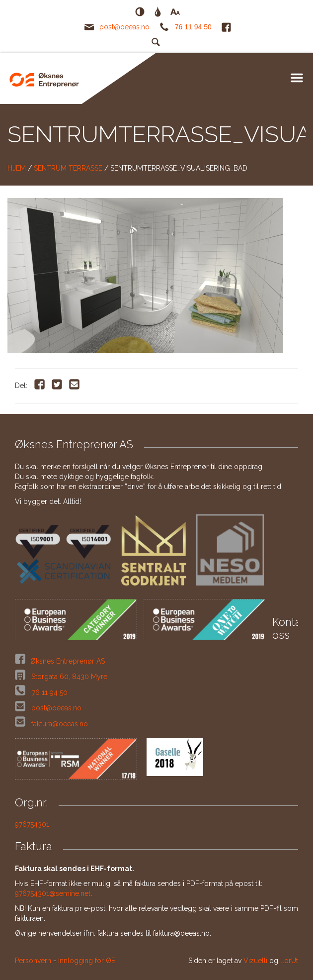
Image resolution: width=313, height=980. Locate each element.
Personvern (33, 961)
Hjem (17, 168)
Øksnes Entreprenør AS (68, 661)
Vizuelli (255, 961)
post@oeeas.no (124, 27)
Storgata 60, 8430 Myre (68, 677)
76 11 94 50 (193, 27)
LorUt (289, 961)
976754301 (32, 824)
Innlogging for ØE (87, 961)
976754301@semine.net (53, 893)
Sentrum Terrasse (68, 168)
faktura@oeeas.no (60, 724)
